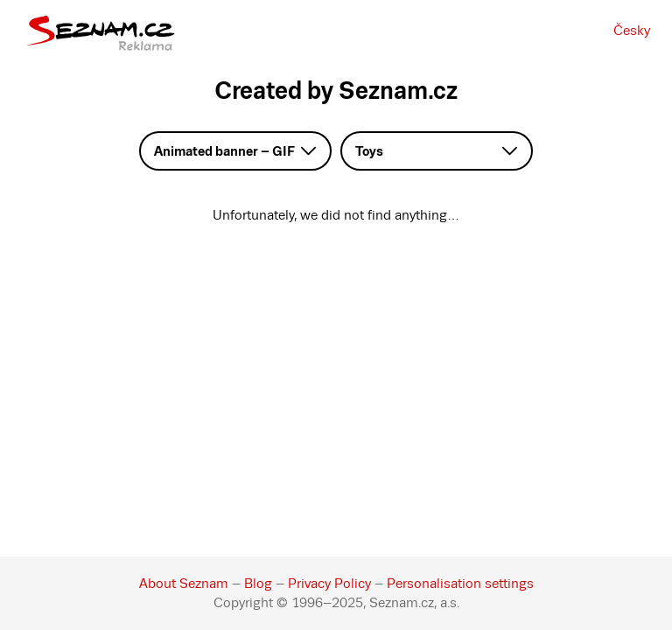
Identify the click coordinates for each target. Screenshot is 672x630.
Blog (258, 583)
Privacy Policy (329, 583)
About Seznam (184, 583)
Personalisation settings (460, 583)
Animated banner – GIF (224, 151)
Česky (632, 30)
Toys (369, 151)
